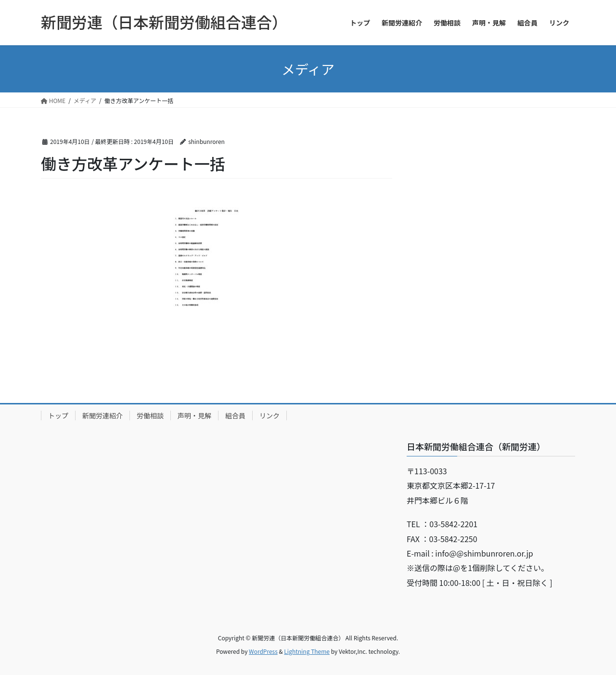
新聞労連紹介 (103, 415)
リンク (269, 415)
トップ (58, 415)
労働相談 (150, 415)
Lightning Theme (307, 651)
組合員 (235, 415)
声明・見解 (194, 415)
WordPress (263, 651)
